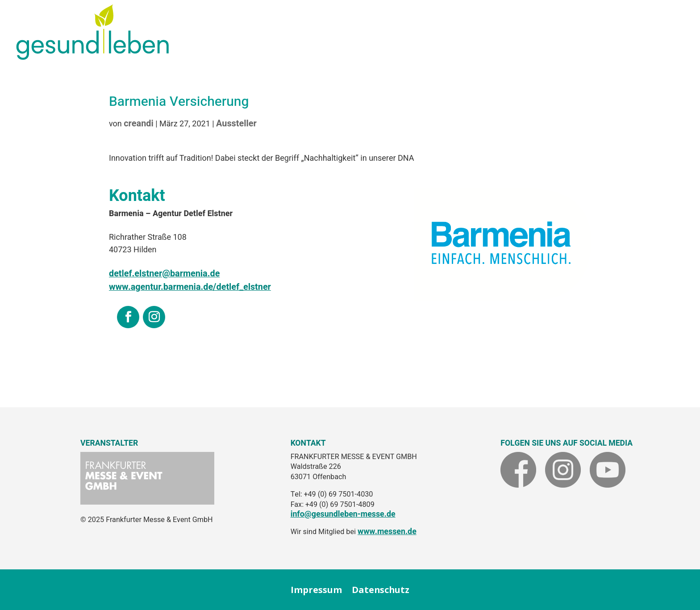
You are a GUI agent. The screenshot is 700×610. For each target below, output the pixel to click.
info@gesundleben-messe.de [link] (343, 514)
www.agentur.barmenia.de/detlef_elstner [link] (190, 287)
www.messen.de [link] (387, 532)
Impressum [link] (316, 590)
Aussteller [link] (236, 123)
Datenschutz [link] (381, 590)
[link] (92, 56)
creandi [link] (138, 123)
